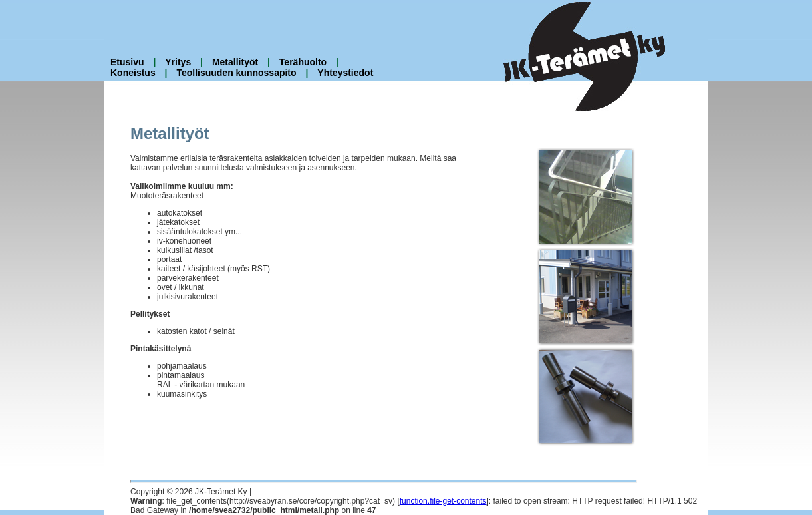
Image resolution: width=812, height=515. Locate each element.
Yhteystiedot (345, 73)
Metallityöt (235, 62)
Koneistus (133, 73)
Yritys (178, 62)
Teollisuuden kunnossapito (236, 73)
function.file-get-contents (443, 501)
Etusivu (127, 62)
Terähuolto (303, 62)
